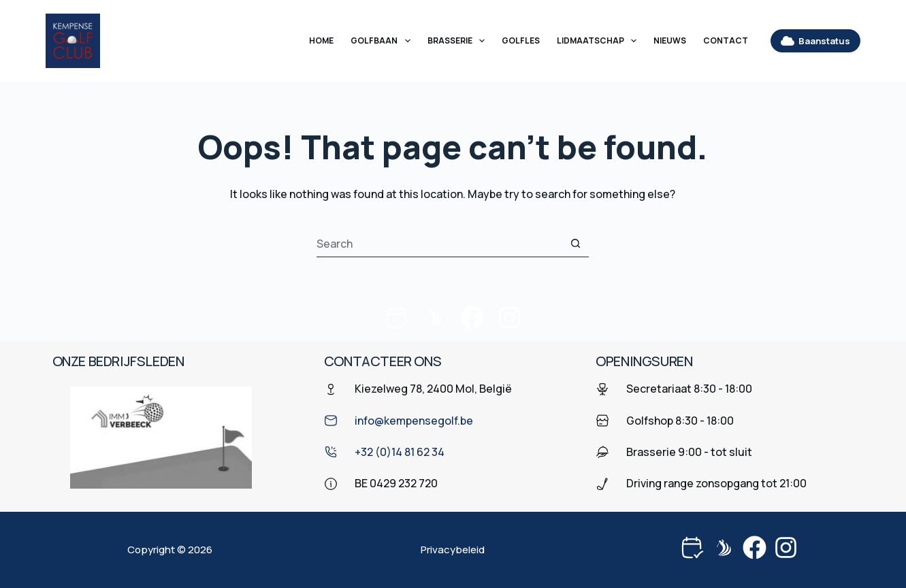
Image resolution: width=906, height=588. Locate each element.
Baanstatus (816, 41)
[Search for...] (439, 244)
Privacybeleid (453, 550)
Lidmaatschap (599, 41)
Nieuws (670, 40)
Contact (726, 40)
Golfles (521, 40)
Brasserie (459, 41)
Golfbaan (383, 41)
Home (321, 40)
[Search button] (575, 244)
